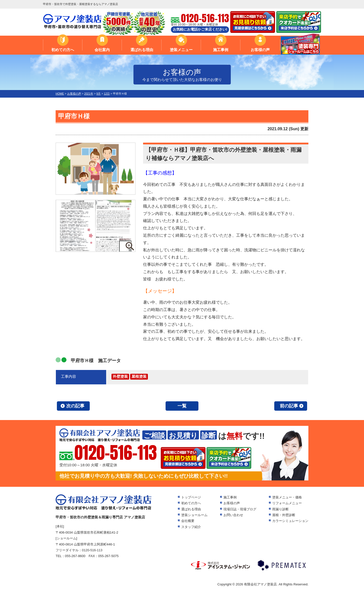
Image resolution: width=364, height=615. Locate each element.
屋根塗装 (139, 376)
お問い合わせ (233, 515)
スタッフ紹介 (191, 527)
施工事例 (221, 50)
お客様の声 (260, 50)
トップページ (191, 497)
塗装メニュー (181, 50)
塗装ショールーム (194, 515)
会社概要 (188, 521)
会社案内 (102, 50)
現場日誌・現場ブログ (240, 509)
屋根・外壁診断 (284, 515)
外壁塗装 (120, 376)
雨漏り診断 (280, 509)
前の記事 (289, 406)
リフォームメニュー (287, 503)
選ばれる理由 (142, 50)
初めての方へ (63, 50)
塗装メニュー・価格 (287, 497)
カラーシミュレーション (290, 521)
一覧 (182, 406)
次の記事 (75, 406)
